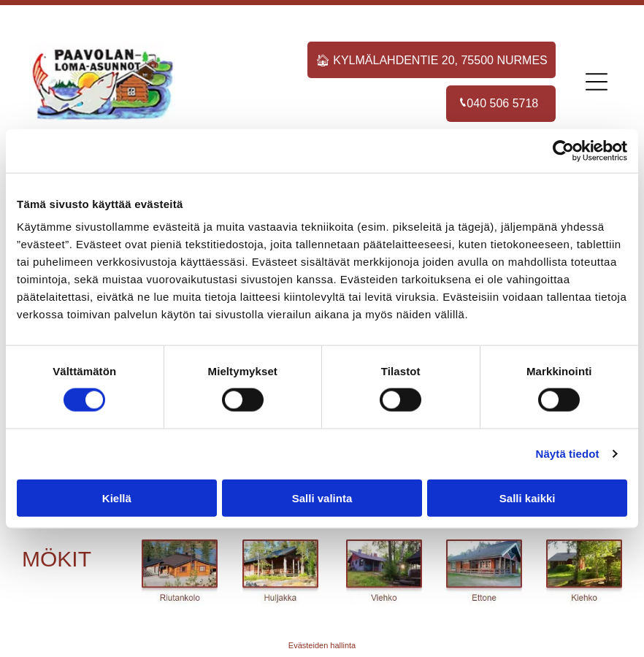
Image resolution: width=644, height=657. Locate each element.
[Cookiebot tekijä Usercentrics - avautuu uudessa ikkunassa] (563, 151)
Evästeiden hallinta (322, 645)
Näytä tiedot (568, 454)
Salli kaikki (528, 497)
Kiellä (117, 497)
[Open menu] (597, 82)
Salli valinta (322, 497)
